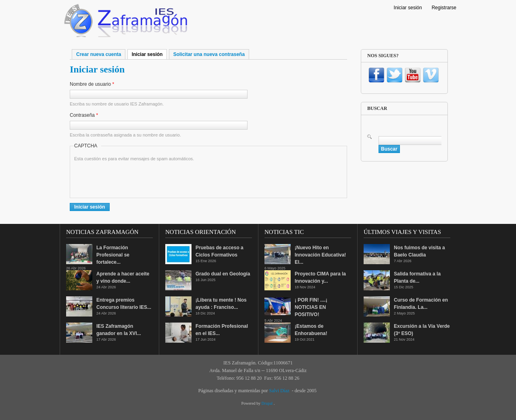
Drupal (268, 403)
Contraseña (84, 115)
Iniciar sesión (408, 8)
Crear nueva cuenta (99, 54)
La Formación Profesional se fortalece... (113, 255)
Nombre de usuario (92, 84)
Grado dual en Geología (223, 274)
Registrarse (444, 8)
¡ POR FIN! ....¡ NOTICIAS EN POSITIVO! (311, 307)
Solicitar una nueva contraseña (209, 54)
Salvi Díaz (279, 391)
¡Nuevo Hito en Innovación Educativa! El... (320, 255)
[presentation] (135, 178)
